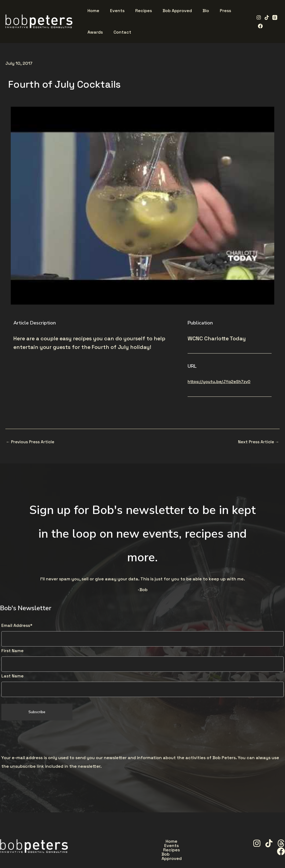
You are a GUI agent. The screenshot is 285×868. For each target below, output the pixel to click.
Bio (118, 855)
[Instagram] (257, 17)
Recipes (160, 842)
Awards (161, 855)
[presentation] (42, 738)
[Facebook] (258, 26)
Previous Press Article (31, 442)
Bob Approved (194, 842)
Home (110, 842)
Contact (189, 855)
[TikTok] (265, 17)
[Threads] (273, 17)
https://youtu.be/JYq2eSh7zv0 (220, 382)
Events (134, 842)
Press (137, 855)
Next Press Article (258, 442)
